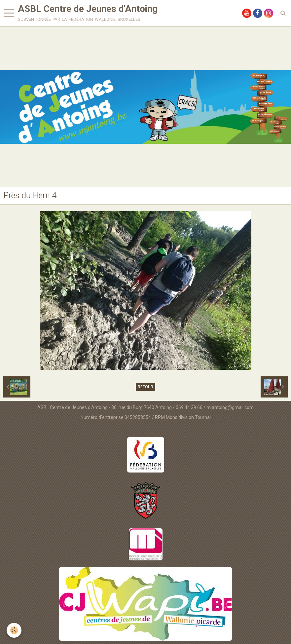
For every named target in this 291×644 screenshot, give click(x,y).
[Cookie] (14, 630)
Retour (145, 387)
